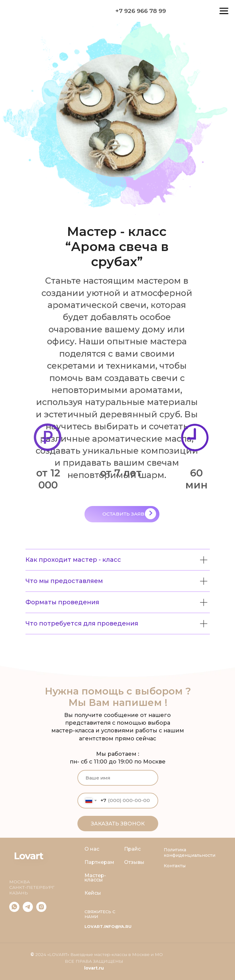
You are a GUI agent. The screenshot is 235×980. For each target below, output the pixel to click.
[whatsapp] (14, 910)
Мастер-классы (95, 878)
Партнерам (99, 862)
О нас (92, 849)
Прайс (132, 849)
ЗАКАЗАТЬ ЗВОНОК (118, 824)
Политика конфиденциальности (190, 852)
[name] (118, 778)
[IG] (41, 910)
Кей (89, 893)
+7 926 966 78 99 (141, 11)
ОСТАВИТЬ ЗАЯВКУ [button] (127, 514)
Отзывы (134, 862)
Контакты (175, 866)
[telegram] (28, 910)
